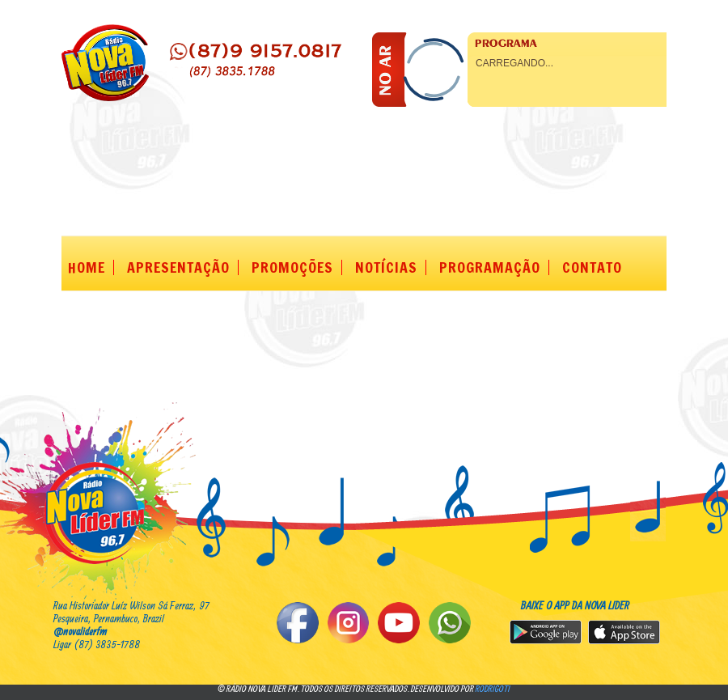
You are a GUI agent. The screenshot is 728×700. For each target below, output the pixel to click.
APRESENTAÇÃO (178, 267)
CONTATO (592, 267)
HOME (87, 267)
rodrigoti (493, 688)
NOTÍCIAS (386, 267)
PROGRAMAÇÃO (490, 267)
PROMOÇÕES (292, 267)
